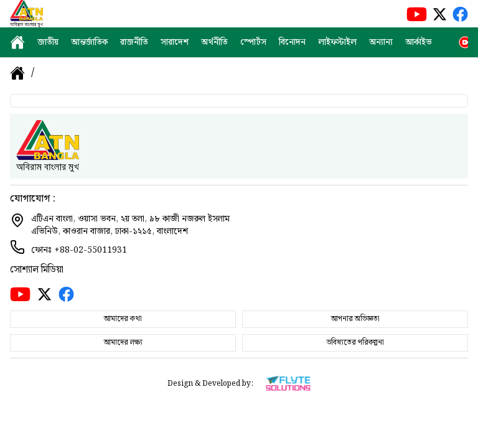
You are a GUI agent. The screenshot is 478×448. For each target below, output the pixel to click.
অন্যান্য (381, 42)
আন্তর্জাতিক (89, 42)
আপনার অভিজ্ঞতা (355, 319)
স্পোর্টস (253, 42)
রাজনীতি (134, 42)
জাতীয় (48, 42)
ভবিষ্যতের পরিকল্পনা (355, 343)
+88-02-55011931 (91, 250)
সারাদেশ (175, 42)
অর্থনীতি (214, 42)
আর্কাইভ (418, 42)
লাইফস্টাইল (337, 42)
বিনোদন (292, 42)
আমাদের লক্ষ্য (123, 343)
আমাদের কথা (123, 319)
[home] (17, 42)
